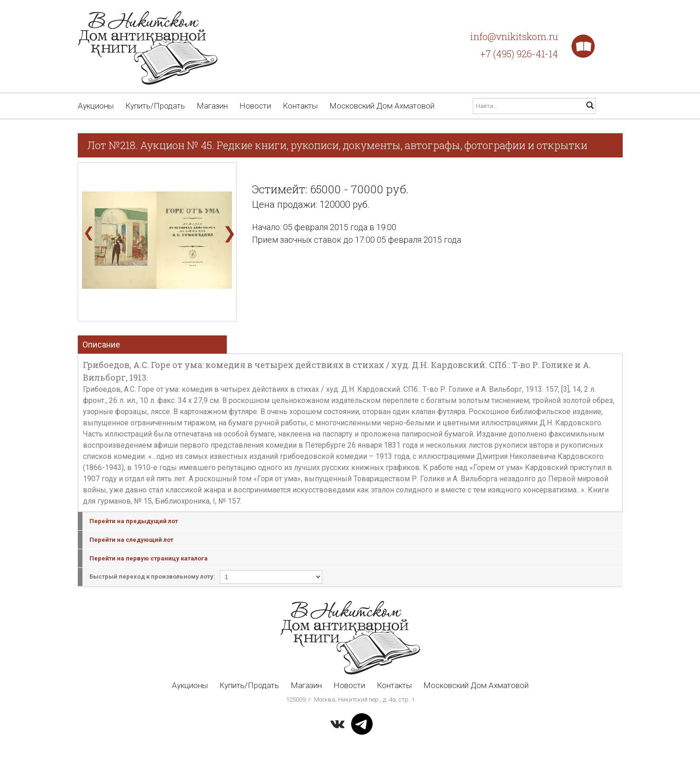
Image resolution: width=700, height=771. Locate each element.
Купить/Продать (155, 106)
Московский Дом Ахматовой (382, 106)
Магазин (212, 106)
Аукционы (96, 106)
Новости (255, 106)
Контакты (300, 106)
